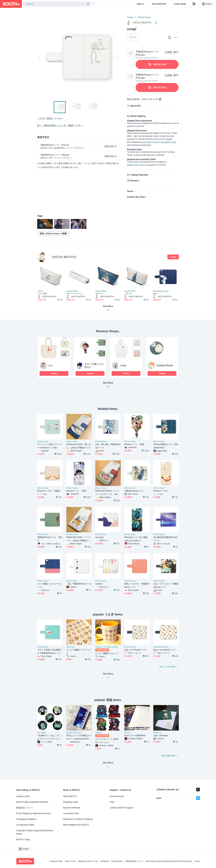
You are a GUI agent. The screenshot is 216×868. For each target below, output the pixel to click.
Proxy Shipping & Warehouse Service (34, 813)
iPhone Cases (144, 17)
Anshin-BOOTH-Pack (150, 142)
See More (108, 385)
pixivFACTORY (133, 165)
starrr (155, 294)
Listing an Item (23, 796)
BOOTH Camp (23, 839)
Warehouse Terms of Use (88, 861)
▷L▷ (51, 365)
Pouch (40, 291)
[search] (88, 4)
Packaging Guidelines (26, 819)
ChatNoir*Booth (165, 365)
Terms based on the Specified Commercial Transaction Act (169, 861)
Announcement (117, 796)
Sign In (140, 4)
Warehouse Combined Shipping (78, 819)
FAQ (112, 802)
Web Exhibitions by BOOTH (76, 825)
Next (117, 57)
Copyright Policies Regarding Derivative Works (35, 832)
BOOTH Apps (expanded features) (32, 802)
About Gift (135, 106)
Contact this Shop (136, 197)
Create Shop (180, 4)
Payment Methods (71, 808)
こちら (60, 126)
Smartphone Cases (161, 291)
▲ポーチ (99, 294)
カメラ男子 (43, 294)
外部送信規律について (134, 861)
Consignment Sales (25, 825)
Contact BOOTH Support (121, 808)
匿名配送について (25, 808)
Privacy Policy (117, 861)
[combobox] (57, 4)
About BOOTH (159, 4)
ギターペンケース (74, 294)
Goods (130, 17)
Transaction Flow (71, 813)
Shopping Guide (70, 802)
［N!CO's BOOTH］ (64, 257)
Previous (40, 57)
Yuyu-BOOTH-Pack (168, 142)
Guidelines (105, 861)
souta (123, 365)
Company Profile (56, 861)
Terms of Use (70, 861)
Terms (130, 191)
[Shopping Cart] (194, 4)
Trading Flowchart (139, 175)
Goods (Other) (72, 291)
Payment (134, 181)
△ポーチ (128, 294)
